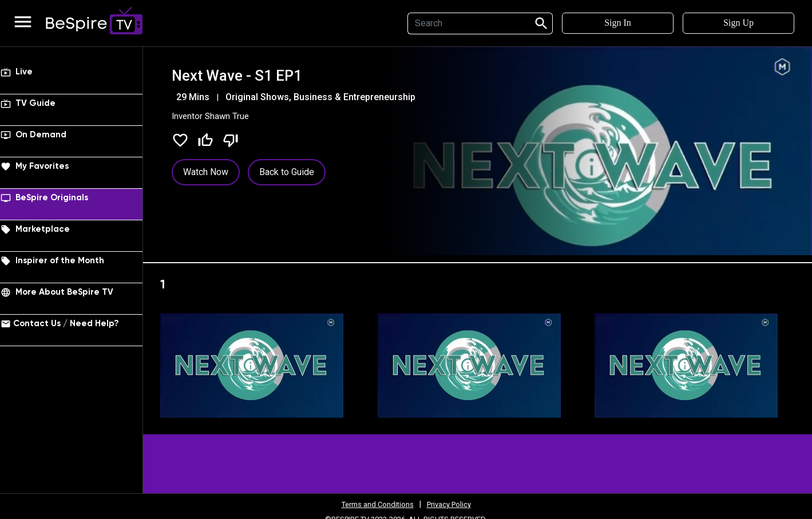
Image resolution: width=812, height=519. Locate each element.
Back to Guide (287, 172)
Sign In (618, 23)
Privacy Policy (452, 504)
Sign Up (738, 23)
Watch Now (206, 172)
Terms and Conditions (375, 504)
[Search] (467, 23)
